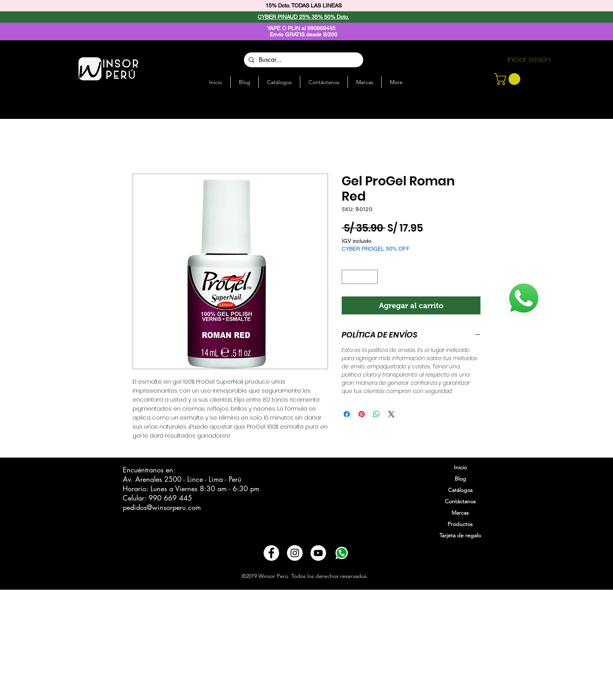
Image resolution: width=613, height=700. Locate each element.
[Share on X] (391, 414)
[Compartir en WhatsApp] (376, 414)
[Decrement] (348, 277)
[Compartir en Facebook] (347, 414)
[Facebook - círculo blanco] (271, 553)
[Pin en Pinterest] (362, 414)
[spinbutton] (360, 277)
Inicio (460, 467)
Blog (460, 479)
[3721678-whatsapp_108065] (342, 553)
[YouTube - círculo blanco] (318, 553)
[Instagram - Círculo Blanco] (295, 553)
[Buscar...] (303, 60)
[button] (509, 79)
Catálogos (460, 490)
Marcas (460, 513)
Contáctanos (460, 501)
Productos (460, 524)
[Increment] (372, 277)
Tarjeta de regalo (460, 535)
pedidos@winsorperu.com (162, 507)
